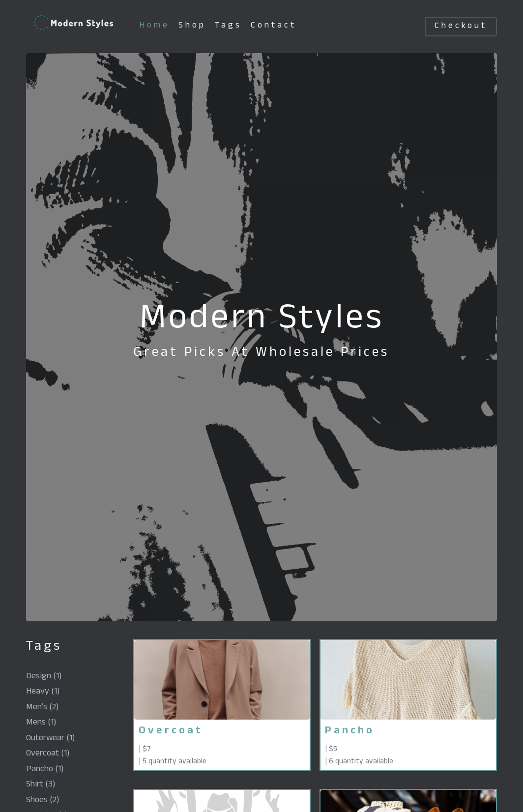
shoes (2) (43, 801)
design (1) (44, 677)
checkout (461, 27)
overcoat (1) (48, 754)
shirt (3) (41, 785)
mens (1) (41, 723)
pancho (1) (45, 770)
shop (192, 26)
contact (274, 26)
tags (228, 26)
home (154, 26)
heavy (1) (43, 692)
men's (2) (42, 708)
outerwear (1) (50, 739)
